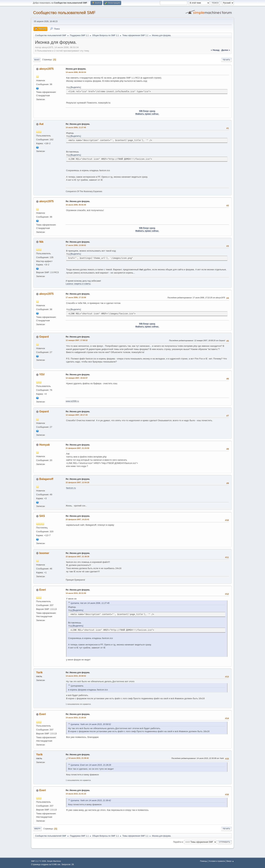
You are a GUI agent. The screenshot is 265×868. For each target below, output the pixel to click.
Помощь (204, 861)
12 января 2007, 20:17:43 (77, 415)
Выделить (76, 87)
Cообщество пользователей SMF (64, 13)
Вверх (37, 829)
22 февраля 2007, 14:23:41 (77, 519)
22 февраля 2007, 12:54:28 (77, 482)
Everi (43, 590)
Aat (41, 124)
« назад (215, 50)
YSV (42, 374)
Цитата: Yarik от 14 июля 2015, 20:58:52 (91, 724)
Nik (41, 242)
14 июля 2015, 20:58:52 (76, 676)
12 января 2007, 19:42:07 (77, 378)
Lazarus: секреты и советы (78, 284)
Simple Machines (54, 861)
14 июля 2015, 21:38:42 (79, 758)
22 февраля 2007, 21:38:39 (77, 557)
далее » (226, 50)
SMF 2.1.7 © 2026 (39, 861)
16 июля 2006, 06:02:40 (76, 205)
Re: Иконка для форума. (78, 124)
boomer (44, 553)
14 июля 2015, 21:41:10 (76, 794)
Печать (226, 60)
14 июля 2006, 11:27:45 (76, 127)
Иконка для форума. (76, 69)
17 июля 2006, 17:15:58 (76, 297)
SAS (42, 516)
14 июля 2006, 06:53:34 (76, 72)
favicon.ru (71, 488)
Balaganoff (46, 479)
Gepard (44, 337)
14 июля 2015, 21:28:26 (76, 718)
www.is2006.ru (72, 401)
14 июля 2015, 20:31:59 (76, 593)
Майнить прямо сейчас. (147, 114)
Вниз (37, 60)
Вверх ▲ (230, 861)
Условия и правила (217, 861)
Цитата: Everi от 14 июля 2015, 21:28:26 (91, 765)
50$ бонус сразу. (147, 111)
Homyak (44, 445)
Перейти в (178, 842)
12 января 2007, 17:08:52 (77, 340)
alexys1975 (46, 69)
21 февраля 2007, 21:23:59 (77, 448)
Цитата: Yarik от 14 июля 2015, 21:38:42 (91, 800)
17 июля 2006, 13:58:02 (76, 245)
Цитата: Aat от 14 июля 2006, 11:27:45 (90, 603)
